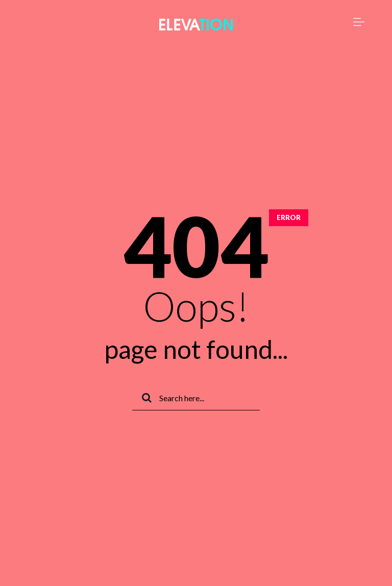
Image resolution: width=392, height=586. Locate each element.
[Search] (196, 398)
